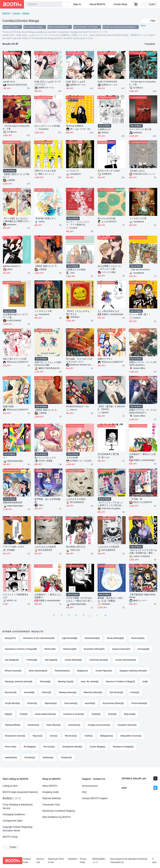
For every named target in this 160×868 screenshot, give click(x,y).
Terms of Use (40, 861)
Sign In (77, 4)
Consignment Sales (13, 821)
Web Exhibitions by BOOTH (56, 817)
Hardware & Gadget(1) (123, 747)
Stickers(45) (50, 649)
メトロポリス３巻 (43, 311)
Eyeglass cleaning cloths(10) (133, 671)
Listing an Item (10, 786)
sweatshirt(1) (11, 758)
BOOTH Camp (10, 837)
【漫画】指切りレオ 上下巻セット (16, 176)
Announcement (90, 786)
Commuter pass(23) (98, 660)
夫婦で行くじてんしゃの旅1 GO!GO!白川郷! (48, 364)
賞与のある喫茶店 (75, 126)
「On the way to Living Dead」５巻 (16, 127)
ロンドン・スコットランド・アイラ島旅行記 (78, 223)
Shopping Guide (50, 792)
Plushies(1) (30, 758)
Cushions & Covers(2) (74, 714)
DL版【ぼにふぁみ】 (76, 82)
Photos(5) (46, 692)
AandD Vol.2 (9, 82)
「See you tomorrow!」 (141, 270)
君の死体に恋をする (76, 547)
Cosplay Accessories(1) (99, 725)
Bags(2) (9, 714)
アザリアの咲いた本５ (14, 547)
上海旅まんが (104, 129)
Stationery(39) (70, 649)
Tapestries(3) (51, 703)
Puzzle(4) (135, 692)
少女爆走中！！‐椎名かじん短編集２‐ (48, 596)
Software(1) (48, 758)
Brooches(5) (11, 692)
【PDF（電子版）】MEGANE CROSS (111, 408)
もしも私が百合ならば (108, 311)
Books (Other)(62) (115, 638)
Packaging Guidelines (14, 814)
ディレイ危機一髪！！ (140, 314)
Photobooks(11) (62, 671)
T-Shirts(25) (32, 660)
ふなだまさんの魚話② (45, 547)
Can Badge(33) (12, 660)
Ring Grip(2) (130, 714)
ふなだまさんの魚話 (76, 499)
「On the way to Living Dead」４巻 (142, 83)
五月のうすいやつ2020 (109, 171)
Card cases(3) (71, 703)
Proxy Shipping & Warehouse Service (18, 806)
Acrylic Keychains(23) (126, 660)
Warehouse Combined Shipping (58, 811)
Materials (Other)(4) (93, 692)
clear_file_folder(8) (90, 682)
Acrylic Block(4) (12, 703)
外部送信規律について (99, 861)
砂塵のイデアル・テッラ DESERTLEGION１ (143, 364)
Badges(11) (83, 671)
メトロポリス (73, 171)
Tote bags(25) (51, 660)
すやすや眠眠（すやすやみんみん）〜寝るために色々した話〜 (79, 599)
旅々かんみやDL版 (107, 218)
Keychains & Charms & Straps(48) (21, 649)
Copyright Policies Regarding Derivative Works (18, 829)
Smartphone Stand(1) (72, 747)
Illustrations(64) (92, 638)
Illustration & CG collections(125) (39, 638)
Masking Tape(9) (66, 682)
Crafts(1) (88, 736)
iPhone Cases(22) (13, 671)
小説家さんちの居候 (76, 270)
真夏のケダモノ (105, 359)
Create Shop (120, 4)
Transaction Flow (51, 805)
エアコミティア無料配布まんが (16, 596)
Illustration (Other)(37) (94, 649)
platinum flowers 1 (12, 266)
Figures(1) (37, 736)
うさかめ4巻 (72, 458)
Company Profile (27, 861)
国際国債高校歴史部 (13, 502)
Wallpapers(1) (107, 736)
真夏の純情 (8, 406)
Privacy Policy (83, 861)
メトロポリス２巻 (138, 218)
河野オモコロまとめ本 (45, 171)
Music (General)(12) (38, 671)
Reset (143, 26)
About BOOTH (97, 4)
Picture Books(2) (139, 703)
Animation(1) (74, 725)
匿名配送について (12, 798)
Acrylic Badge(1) (98, 747)
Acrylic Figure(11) (104, 671)
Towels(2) (96, 714)
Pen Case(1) (49, 747)
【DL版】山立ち (137, 171)
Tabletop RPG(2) (13, 725)
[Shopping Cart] (136, 4)
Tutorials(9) (45, 682)
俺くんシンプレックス (45, 458)
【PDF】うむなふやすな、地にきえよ (79, 313)
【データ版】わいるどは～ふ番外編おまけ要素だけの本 (16, 220)
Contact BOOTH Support (95, 798)
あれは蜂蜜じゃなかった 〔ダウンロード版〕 (111, 267)
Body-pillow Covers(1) (131, 736)
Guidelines (73, 859)
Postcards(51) (138, 638)
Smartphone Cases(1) (15, 736)
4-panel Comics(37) (121, 649)
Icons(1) (54, 736)
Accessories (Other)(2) (113, 703)
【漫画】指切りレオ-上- (46, 410)
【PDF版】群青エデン (45, 218)
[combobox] (44, 4)
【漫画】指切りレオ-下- (46, 266)
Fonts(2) (24, 714)
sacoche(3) (90, 703)
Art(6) (145, 682)
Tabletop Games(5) (68, 692)
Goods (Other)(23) (73, 660)
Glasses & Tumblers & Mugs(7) (121, 682)
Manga (26, 13)
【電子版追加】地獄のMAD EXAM (142, 596)
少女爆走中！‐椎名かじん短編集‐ (142, 456)
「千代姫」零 (136, 499)
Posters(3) (32, 703)
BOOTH (6, 13)
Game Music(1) (54, 725)
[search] (58, 4)
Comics (16, 13)
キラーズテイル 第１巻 (140, 129)
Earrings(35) (144, 649)
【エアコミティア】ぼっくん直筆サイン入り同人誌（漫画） (111, 504)
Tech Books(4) (116, 692)
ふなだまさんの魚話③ (108, 547)
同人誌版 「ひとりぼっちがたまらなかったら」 (79, 360)
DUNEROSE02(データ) (77, 406)
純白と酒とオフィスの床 (15, 359)
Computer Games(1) (127, 725)
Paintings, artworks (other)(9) (19, 682)
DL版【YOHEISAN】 (108, 82)
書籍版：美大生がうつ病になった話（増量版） (111, 599)
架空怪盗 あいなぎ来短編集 (47, 500)
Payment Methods (52, 798)
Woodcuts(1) (71, 736)
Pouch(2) (112, 714)
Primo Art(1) (11, 747)
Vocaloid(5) (29, 692)
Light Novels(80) (69, 638)
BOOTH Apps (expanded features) (20, 792)
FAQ (84, 792)
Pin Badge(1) (30, 747)
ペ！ (5, 458)
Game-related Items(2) (45, 714)
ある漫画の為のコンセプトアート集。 (16, 316)
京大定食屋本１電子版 (108, 454)
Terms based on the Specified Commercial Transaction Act (129, 861)
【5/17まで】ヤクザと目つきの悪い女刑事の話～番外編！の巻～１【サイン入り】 (143, 552)
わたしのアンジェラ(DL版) (47, 126)
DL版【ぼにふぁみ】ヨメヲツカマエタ (48, 83)
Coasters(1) (66, 758)
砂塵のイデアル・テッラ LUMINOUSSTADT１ (143, 411)
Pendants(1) (33, 725)
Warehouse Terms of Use (56, 861)
